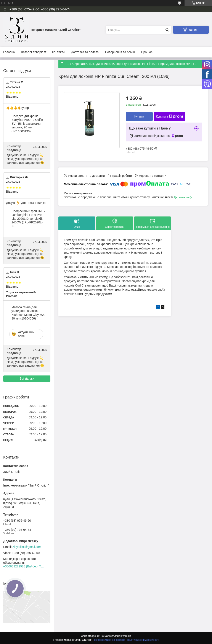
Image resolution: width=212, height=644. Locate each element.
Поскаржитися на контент (109, 640)
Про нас (147, 52)
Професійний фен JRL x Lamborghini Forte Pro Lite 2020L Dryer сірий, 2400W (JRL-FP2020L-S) (28, 219)
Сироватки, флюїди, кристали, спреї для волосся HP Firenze (115, 64)
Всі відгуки (27, 379)
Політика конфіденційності (143, 640)
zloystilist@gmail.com (27, 547)
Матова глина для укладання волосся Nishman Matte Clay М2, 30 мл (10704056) (28, 313)
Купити (139, 116)
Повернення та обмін (120, 52)
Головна (9, 52)
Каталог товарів (32, 52)
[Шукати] (167, 30)
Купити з (169, 116)
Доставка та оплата (85, 52)
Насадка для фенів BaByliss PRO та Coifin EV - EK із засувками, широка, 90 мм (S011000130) (27, 124)
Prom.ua (126, 636)
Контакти (58, 52)
